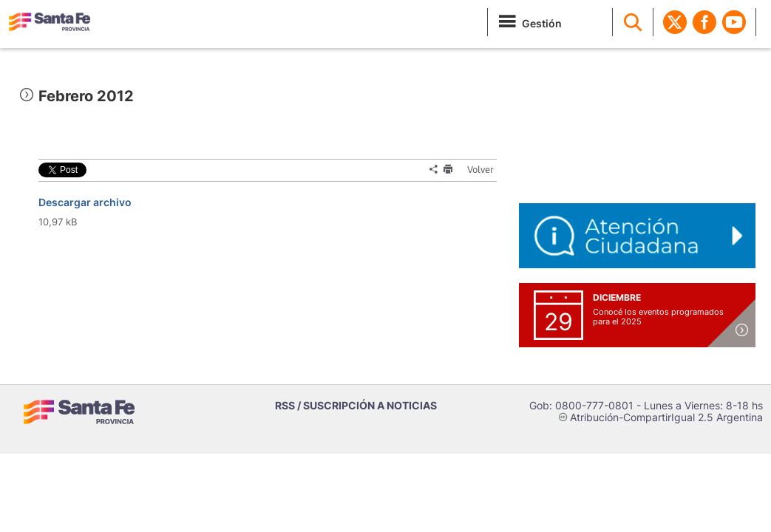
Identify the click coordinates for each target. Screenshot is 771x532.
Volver (476, 170)
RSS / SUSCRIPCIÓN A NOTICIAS (356, 405)
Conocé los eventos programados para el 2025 (658, 317)
